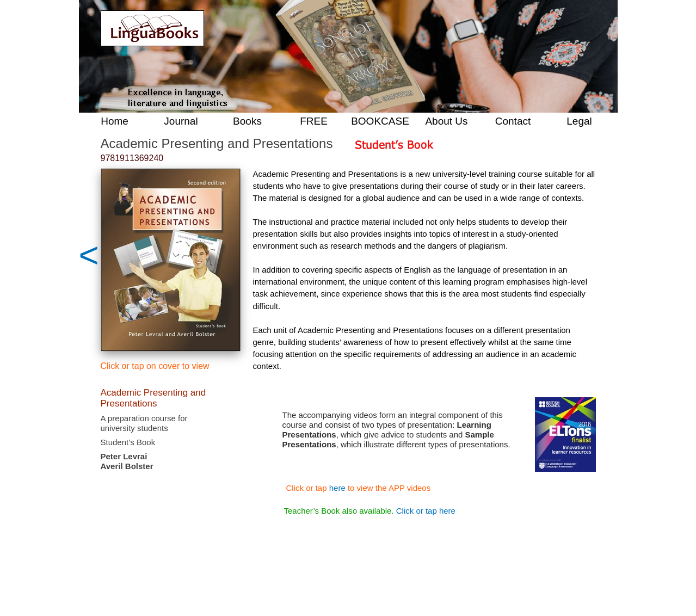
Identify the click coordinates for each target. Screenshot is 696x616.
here (337, 488)
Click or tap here (426, 511)
